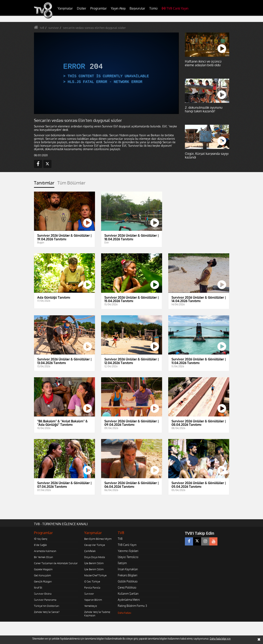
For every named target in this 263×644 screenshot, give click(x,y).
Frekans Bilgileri (128, 575)
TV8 (120, 539)
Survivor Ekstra (43, 594)
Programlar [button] (99, 8)
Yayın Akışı (118, 8)
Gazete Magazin (43, 569)
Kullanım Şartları (128, 594)
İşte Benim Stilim (94, 563)
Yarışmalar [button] (65, 8)
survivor (54, 28)
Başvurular (137, 8)
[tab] (44, 184)
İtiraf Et (38, 588)
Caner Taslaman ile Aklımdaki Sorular (56, 563)
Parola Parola (92, 588)
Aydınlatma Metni (129, 600)
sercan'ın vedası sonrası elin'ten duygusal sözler (94, 28)
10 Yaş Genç (41, 539)
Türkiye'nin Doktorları (46, 606)
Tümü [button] (153, 8)
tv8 (42, 28)
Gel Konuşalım (42, 575)
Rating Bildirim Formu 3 (132, 606)
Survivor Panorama (45, 600)
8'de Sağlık (40, 545)
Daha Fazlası (124, 613)
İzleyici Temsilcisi (128, 557)
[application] (106, 73)
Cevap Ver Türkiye (95, 545)
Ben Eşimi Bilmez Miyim (98, 539)
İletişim (122, 563)
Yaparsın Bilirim (93, 600)
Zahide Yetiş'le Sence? (47, 612)
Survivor (89, 594)
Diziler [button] (82, 8)
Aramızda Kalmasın (45, 551)
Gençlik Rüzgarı (43, 581)
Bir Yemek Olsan (43, 557)
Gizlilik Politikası (128, 581)
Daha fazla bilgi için (220, 639)
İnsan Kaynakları (128, 569)
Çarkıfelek (90, 551)
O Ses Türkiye (92, 581)
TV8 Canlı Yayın (175, 8)
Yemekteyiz (91, 606)
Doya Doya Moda (95, 557)
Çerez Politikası (127, 587)
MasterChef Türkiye (95, 575)
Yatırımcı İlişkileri (128, 551)
